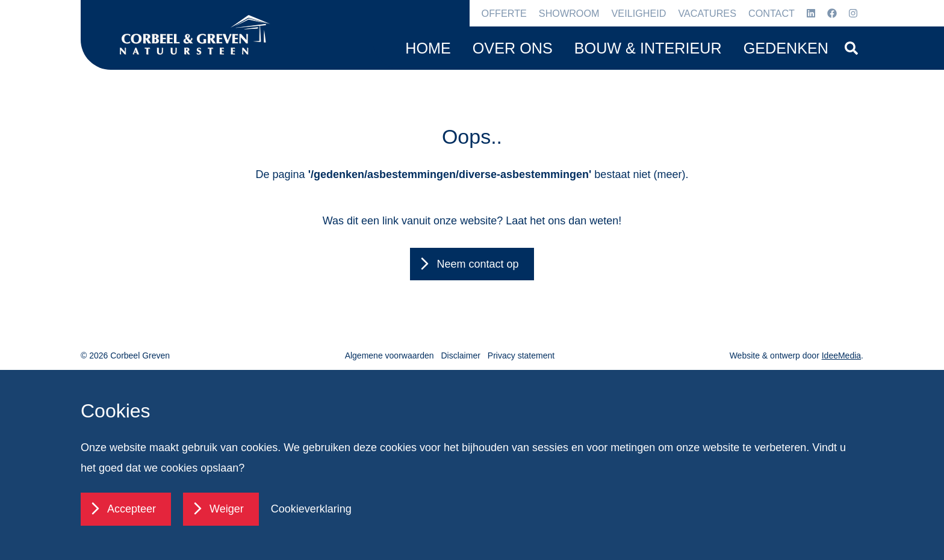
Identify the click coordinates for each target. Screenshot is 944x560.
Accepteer (132, 509)
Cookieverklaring (311, 509)
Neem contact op (477, 264)
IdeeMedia (841, 355)
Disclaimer (461, 355)
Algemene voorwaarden (390, 355)
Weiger (227, 509)
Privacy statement (521, 355)
